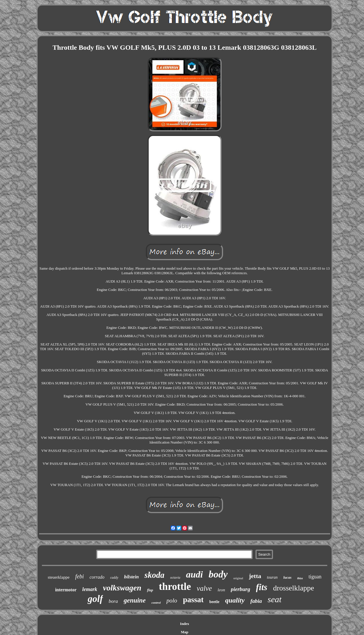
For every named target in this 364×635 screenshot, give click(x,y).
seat (274, 599)
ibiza (300, 578)
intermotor (66, 590)
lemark (90, 589)
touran (272, 577)
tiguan (315, 577)
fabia (256, 601)
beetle (214, 602)
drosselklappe (294, 588)
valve (204, 588)
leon (221, 590)
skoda (154, 575)
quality (235, 600)
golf (95, 599)
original (238, 578)
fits (262, 587)
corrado (97, 577)
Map (185, 632)
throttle (175, 587)
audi (194, 574)
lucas (287, 577)
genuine (135, 600)
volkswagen (122, 588)
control (156, 603)
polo (172, 601)
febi (80, 576)
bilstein (131, 577)
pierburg (241, 589)
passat (193, 600)
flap (150, 590)
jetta (255, 576)
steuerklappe (59, 577)
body (218, 574)
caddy (114, 578)
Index (185, 624)
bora (113, 601)
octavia (175, 578)
